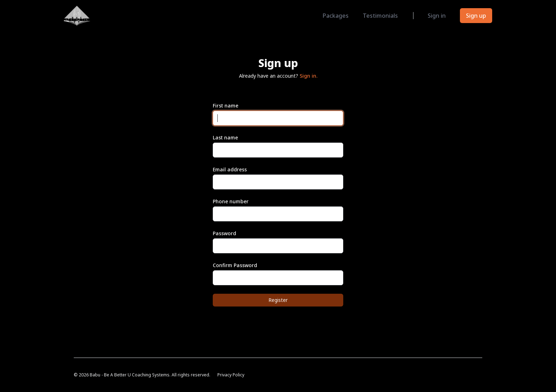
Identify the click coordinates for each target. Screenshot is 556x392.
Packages (336, 16)
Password (224, 233)
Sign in (437, 16)
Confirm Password (235, 265)
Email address (230, 169)
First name (226, 106)
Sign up (476, 16)
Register (278, 300)
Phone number (231, 201)
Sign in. (308, 76)
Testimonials (380, 16)
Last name (225, 137)
